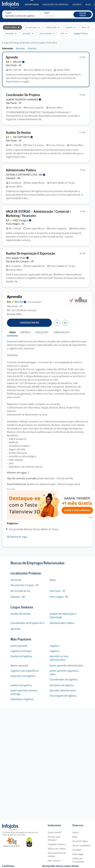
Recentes (20, 48)
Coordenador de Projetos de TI (27, 623)
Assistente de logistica (62, 685)
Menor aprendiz (19, 666)
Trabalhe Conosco (56, 844)
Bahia (53, 580)
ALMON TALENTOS (24, 100)
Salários (77, 4)
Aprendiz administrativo (63, 690)
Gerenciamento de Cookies (57, 855)
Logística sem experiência (25, 671)
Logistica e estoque (21, 651)
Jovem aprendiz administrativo (66, 666)
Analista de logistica (21, 656)
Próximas (32, 48)
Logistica (54, 646)
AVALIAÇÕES (42, 332)
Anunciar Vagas (80, 841)
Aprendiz (15, 629)
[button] (83, 15)
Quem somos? (55, 832)
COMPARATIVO (61, 332)
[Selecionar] (19, 27)
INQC (22, 220)
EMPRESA (25, 332)
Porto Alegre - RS (59, 597)
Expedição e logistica (22, 699)
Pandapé (77, 850)
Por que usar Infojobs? (54, 838)
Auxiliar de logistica (21, 685)
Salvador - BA (18, 597)
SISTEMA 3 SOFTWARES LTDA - (26, 175)
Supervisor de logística (23, 676)
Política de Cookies (57, 849)
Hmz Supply (17, 258)
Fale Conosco (54, 861)
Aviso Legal (78, 854)
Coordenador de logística (64, 679)
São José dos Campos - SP (25, 585)
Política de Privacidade (78, 860)
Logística (54, 651)
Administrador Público (62, 623)
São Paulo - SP (57, 591)
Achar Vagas (32, 4)
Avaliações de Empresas (56, 4)
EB (23, 137)
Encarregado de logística (63, 696)
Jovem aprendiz (19, 646)
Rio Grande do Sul (20, 591)
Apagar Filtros (81, 33)
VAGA (12, 332)
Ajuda (75, 832)
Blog (88, 4)
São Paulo (16, 580)
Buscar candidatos (82, 845)
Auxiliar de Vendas (21, 614)
